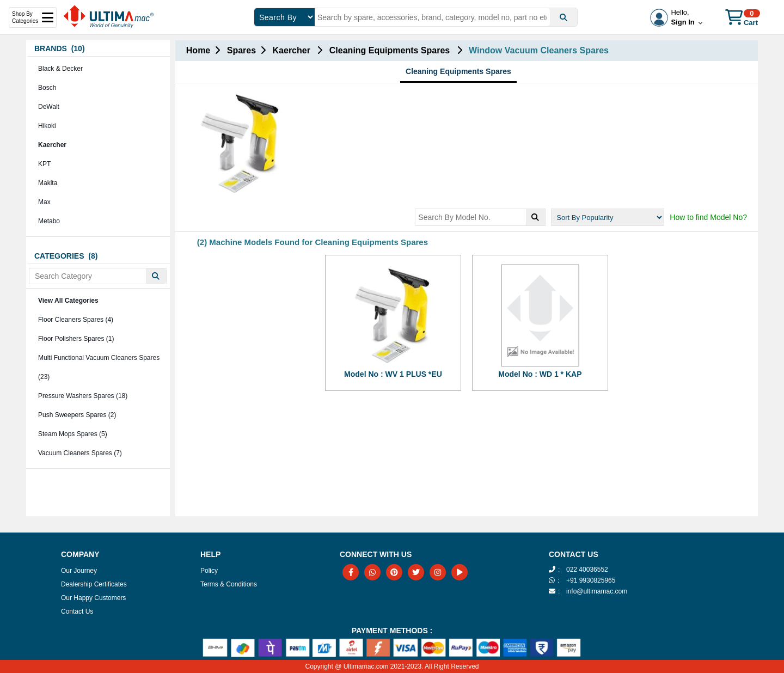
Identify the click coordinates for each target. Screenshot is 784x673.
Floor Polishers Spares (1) (76, 339)
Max (44, 202)
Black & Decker (60, 69)
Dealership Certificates (94, 584)
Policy (209, 571)
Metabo (49, 221)
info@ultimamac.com (597, 591)
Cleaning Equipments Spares (458, 71)
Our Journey (79, 571)
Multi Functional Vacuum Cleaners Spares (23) (99, 367)
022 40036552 (587, 570)
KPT (44, 164)
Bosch (47, 88)
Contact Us (77, 611)
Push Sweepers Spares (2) (77, 415)
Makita (48, 183)
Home (198, 50)
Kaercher (52, 145)
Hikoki (47, 126)
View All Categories (68, 301)
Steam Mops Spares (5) (73, 434)
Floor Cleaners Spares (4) (76, 320)
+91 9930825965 (591, 580)
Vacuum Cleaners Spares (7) (80, 453)
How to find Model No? (708, 217)
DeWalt (49, 107)
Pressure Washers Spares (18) (83, 396)
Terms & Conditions (229, 584)
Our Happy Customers (93, 598)
